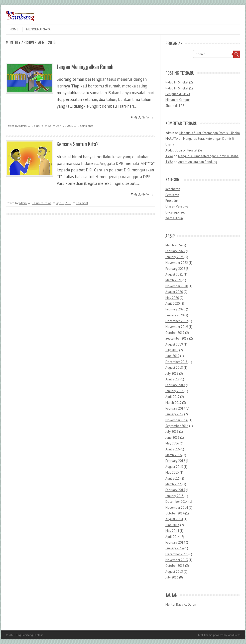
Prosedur (172, 201)
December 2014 (177, 502)
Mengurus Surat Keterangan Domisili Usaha (210, 133)
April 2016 (173, 449)
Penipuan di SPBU (178, 94)
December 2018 (177, 362)
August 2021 (174, 274)
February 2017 (175, 408)
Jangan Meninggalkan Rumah (85, 67)
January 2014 (175, 548)
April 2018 (173, 379)
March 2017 (173, 403)
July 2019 (172, 350)
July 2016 (172, 432)
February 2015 (175, 490)
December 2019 (177, 321)
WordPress (234, 635)
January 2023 (175, 257)
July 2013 (172, 577)
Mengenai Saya (38, 29)
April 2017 (172, 397)
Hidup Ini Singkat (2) (179, 82)
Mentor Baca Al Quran (181, 605)
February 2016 (175, 461)
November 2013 (177, 560)
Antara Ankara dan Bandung (198, 162)
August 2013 (174, 572)
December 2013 (177, 554)
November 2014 (177, 508)
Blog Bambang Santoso (29, 635)
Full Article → (142, 118)
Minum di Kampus (178, 100)
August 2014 (174, 519)
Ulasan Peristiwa (42, 126)
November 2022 (177, 263)
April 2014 (173, 537)
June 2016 (172, 438)
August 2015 (174, 467)
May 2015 (172, 472)
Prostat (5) (195, 150)
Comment (82, 203)
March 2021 (174, 280)
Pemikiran (172, 195)
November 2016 (177, 420)
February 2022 (175, 269)
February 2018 (175, 385)
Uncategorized (176, 212)
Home (14, 29)
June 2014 (172, 525)
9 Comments (85, 126)
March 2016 (174, 455)
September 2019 (177, 338)
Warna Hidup (174, 218)
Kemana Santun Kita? (78, 144)
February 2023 (175, 251)
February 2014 (175, 542)
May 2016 (172, 443)
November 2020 (177, 286)
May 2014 (172, 531)
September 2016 (177, 426)
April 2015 (173, 478)
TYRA (169, 156)
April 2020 (173, 304)
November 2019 (177, 327)
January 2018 (175, 391)
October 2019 (175, 333)
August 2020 (174, 292)
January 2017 (174, 414)
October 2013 (175, 566)
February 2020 (175, 309)
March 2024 (174, 245)
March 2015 (174, 484)
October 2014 (175, 513)
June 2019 (172, 356)
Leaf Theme (205, 635)
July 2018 (172, 374)
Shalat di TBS (175, 106)
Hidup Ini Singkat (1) (179, 88)
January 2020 (175, 315)
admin (23, 126)
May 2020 (172, 298)
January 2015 (175, 496)
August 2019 (174, 344)
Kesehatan (173, 189)
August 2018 (174, 368)
